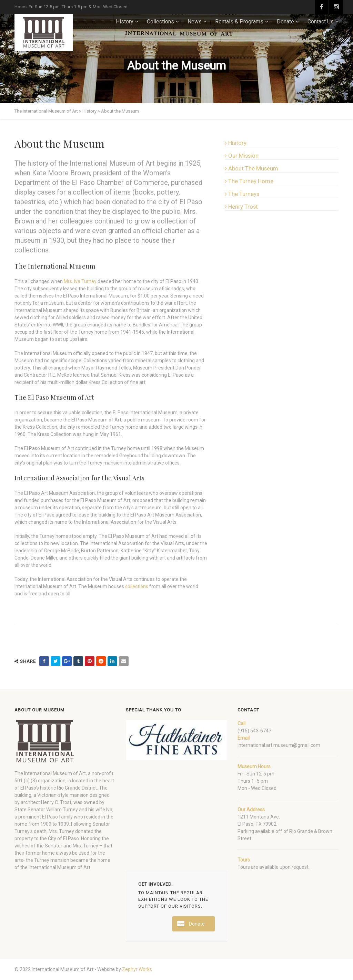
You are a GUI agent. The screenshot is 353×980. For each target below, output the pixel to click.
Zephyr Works (137, 969)
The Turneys (242, 194)
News (195, 22)
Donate (285, 22)
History (125, 22)
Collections (160, 22)
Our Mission (242, 156)
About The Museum (251, 168)
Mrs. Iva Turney (80, 281)
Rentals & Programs (239, 22)
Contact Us (321, 22)
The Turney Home (249, 181)
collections (137, 586)
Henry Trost (241, 207)
